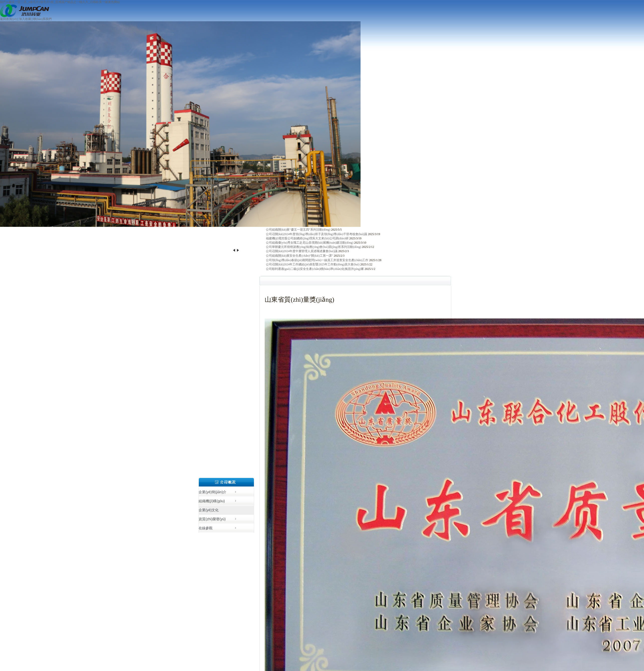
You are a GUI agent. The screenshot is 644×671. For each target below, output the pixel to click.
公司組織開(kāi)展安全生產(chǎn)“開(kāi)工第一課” (299, 256)
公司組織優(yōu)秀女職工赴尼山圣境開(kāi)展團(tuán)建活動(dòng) (310, 243)
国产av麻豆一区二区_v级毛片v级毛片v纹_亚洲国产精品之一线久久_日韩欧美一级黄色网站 (60, 2)
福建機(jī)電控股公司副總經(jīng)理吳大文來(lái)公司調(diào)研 (307, 238)
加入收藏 (25, 19)
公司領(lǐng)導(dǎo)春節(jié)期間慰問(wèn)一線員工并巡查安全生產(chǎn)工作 (317, 260)
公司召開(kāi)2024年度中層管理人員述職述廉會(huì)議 (302, 251)
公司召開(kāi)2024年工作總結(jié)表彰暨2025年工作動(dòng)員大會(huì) (313, 264)
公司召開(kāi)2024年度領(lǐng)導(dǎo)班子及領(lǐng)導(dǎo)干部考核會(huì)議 (317, 234)
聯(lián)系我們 (42, 19)
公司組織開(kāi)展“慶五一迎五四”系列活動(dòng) (298, 230)
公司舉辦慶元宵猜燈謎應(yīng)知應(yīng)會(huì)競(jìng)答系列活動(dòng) (314, 247)
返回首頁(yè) (8, 19)
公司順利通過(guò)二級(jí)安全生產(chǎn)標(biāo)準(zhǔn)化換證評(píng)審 (315, 269)
